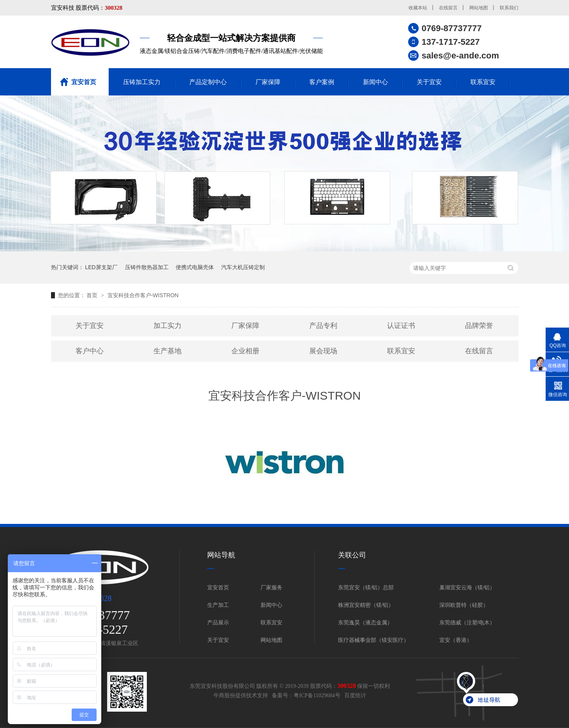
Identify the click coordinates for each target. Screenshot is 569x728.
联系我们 (509, 8)
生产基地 (167, 351)
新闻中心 (375, 82)
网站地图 (479, 8)
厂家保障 (268, 82)
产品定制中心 (208, 82)
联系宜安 (483, 82)
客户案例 (322, 82)
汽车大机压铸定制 (243, 267)
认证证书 (401, 326)
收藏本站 (418, 8)
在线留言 (448, 8)
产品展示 (218, 623)
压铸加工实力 (142, 82)
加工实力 (167, 326)
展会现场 (323, 351)
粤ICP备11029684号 (317, 695)
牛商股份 (224, 695)
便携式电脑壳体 (195, 267)
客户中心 (90, 351)
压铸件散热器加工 (147, 267)
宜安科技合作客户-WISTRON (143, 295)
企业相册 (245, 351)
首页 (93, 295)
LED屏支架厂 (101, 267)
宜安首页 (84, 82)
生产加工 (218, 605)
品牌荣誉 (479, 326)
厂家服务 (271, 588)
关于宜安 (429, 82)
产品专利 (323, 326)
